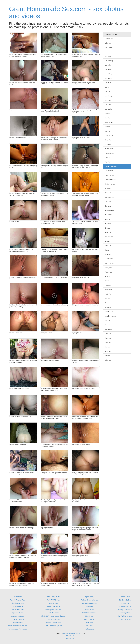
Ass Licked (108, 69)
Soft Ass (107, 320)
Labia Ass (108, 246)
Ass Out (107, 87)
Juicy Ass (108, 241)
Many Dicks (89, 616)
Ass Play (107, 92)
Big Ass (107, 131)
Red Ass (107, 298)
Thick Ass (108, 334)
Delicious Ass (109, 149)
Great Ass (108, 202)
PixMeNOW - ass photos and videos (53, 616)
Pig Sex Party (89, 597)
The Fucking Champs (125, 616)
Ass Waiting (109, 109)
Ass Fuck (108, 52)
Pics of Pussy (89, 610)
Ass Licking (108, 74)
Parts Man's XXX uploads (53, 626)
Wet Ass (107, 347)
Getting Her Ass (110, 184)
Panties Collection (18, 619)
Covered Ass (109, 136)
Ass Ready (108, 96)
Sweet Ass (108, 329)
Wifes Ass (108, 360)
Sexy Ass (108, 307)
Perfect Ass (108, 281)
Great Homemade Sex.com (72, 633)
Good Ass (108, 193)
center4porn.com (53, 613)
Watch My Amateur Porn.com (18, 626)
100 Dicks (89, 626)
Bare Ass (108, 114)
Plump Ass (108, 290)
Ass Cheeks (109, 47)
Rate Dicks (89, 606)
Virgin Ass (108, 343)
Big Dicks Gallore (18, 613)
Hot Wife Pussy (125, 603)
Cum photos (18, 597)
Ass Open (108, 83)
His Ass (107, 219)
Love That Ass (109, 263)
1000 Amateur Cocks (89, 613)
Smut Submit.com (125, 619)
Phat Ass (108, 285)
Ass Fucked (109, 56)
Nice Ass (107, 276)
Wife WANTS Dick (53, 600)
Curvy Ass (108, 140)
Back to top (70, 639)
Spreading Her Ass (111, 325)
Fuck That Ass (109, 175)
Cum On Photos (89, 623)
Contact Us (70, 635)
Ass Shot (108, 100)
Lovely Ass (108, 268)
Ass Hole (108, 65)
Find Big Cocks (125, 597)
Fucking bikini (125, 613)
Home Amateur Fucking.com (18, 629)
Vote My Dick (53, 603)
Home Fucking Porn (53, 619)
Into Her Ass (109, 237)
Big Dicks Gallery (125, 600)
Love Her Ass (109, 259)
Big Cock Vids (89, 629)
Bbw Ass (107, 118)
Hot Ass (107, 228)
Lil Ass (107, 250)
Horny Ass (108, 224)
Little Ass (108, 254)
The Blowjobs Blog (18, 603)
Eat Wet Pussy (18, 623)
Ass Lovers (108, 78)
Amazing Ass (109, 39)
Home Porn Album (125, 606)
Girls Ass (108, 188)
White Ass (108, 351)
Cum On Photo (89, 619)
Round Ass (108, 303)
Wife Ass (107, 356)
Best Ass (107, 127)
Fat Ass (107, 158)
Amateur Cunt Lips (18, 616)
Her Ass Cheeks (110, 210)
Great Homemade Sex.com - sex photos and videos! (66, 12)
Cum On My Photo (53, 597)
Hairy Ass (108, 206)
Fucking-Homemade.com (89, 600)
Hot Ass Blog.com (18, 610)
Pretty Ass (108, 294)
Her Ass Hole (109, 215)
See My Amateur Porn (53, 623)
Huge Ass (108, 232)
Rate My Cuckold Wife (125, 610)
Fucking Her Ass (110, 180)
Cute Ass (108, 144)
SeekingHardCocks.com (53, 610)
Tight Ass (108, 338)
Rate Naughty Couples (89, 603)
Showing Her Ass (110, 316)
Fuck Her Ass (109, 171)
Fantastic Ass (109, 153)
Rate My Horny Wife (53, 606)
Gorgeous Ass (109, 197)
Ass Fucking (109, 61)
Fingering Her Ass (111, 166)
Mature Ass (108, 272)
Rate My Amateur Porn (18, 600)
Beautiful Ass (109, 122)
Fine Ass (107, 162)
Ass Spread (108, 105)
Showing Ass (109, 312)
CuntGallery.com (18, 606)
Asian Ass (108, 43)
